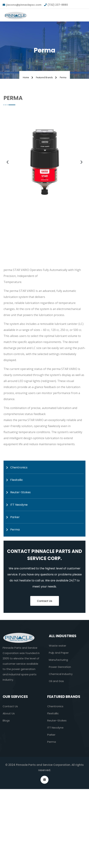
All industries (63, 636)
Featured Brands (64, 697)
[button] (8, 162)
